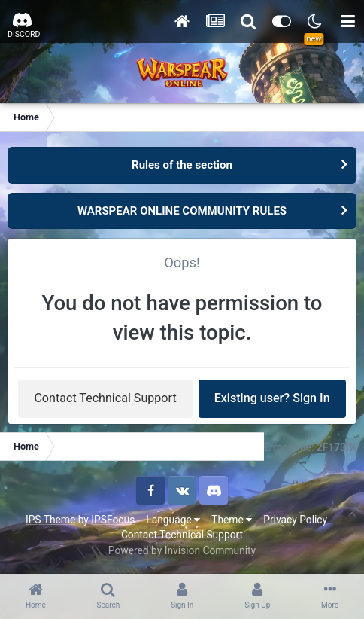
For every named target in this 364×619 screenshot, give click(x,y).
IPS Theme (50, 520)
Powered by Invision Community (182, 550)
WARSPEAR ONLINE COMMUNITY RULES (182, 211)
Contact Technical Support (105, 398)
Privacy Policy (295, 520)
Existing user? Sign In (272, 398)
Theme (232, 520)
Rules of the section (182, 165)
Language (173, 520)
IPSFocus (113, 520)
